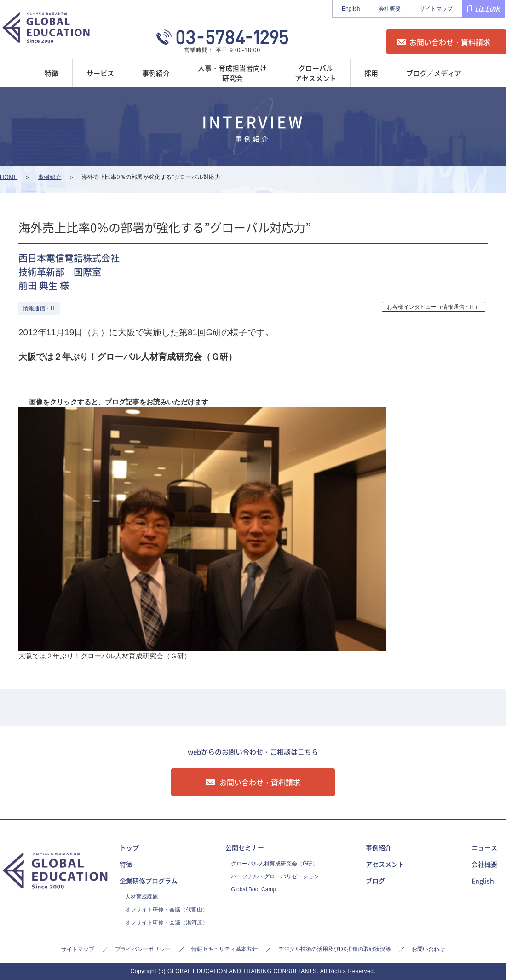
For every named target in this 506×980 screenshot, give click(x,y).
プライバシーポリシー (143, 949)
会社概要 (390, 9)
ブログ (375, 881)
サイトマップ (436, 9)
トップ (129, 847)
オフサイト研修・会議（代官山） (167, 910)
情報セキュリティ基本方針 (224, 949)
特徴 (126, 864)
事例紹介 (379, 847)
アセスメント (385, 864)
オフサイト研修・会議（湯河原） (167, 922)
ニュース (484, 847)
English (351, 9)
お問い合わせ (428, 949)
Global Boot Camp (253, 889)
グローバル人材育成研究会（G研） (274, 864)
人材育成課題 (142, 897)
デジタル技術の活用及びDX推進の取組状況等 (335, 949)
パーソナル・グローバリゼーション (275, 876)
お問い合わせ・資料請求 (450, 42)
